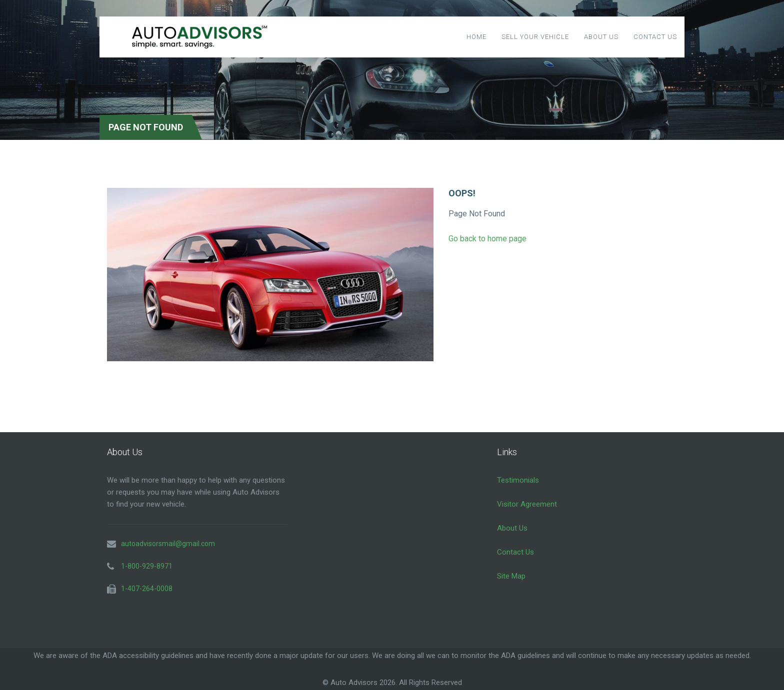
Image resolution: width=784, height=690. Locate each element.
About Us (601, 37)
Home (476, 37)
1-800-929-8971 (147, 566)
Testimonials (518, 480)
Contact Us (655, 37)
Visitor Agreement (527, 504)
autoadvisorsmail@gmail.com (168, 544)
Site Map (511, 576)
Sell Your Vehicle (535, 37)
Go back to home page (487, 239)
